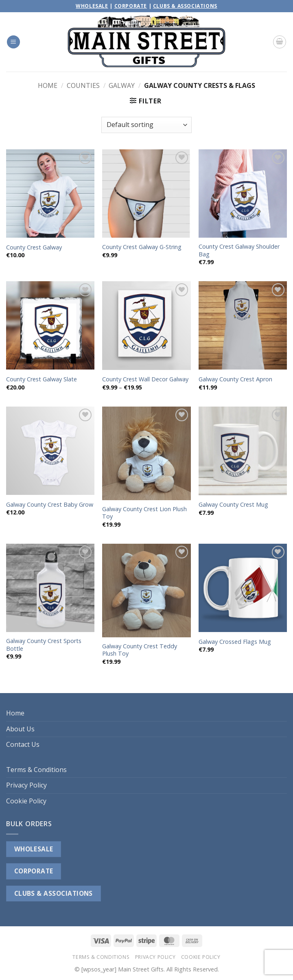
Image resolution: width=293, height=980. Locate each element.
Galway (122, 85)
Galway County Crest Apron (235, 379)
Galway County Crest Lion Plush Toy (144, 513)
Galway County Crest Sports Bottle (44, 645)
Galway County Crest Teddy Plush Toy (140, 650)
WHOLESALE (34, 849)
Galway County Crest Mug (233, 505)
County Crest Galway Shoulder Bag (239, 250)
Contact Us (23, 744)
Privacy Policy (26, 785)
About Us (20, 729)
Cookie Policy (26, 801)
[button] (13, 42)
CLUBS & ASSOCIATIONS (54, 893)
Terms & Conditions (36, 770)
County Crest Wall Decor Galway (145, 379)
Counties (83, 85)
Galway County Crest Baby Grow (50, 505)
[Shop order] (146, 125)
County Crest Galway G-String (142, 247)
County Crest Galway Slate (42, 379)
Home (48, 85)
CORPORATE (34, 871)
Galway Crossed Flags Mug (235, 642)
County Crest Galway (34, 247)
